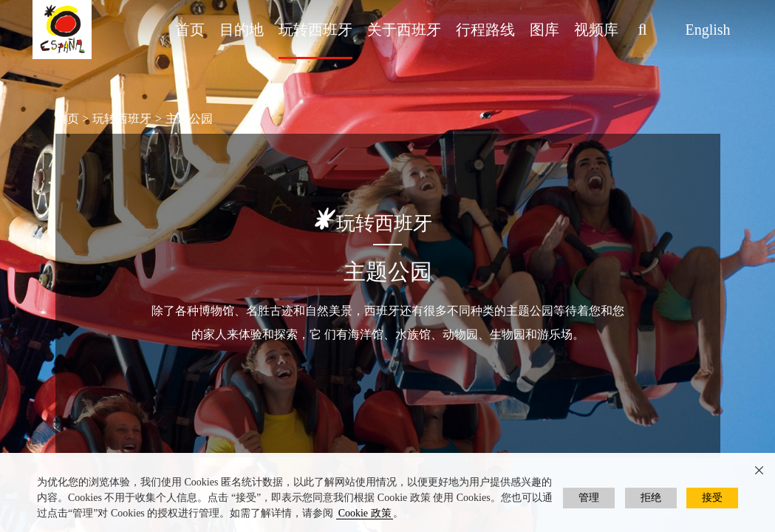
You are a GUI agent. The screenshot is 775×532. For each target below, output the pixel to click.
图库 (544, 30)
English (707, 30)
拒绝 (651, 498)
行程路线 (485, 30)
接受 (712, 498)
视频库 (596, 30)
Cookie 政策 (365, 513)
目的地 (242, 30)
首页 (190, 30)
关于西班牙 (404, 30)
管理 (589, 498)
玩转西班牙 (315, 30)
